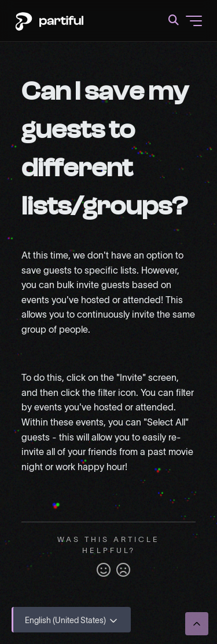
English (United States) (72, 621)
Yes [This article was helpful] (104, 570)
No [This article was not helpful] (123, 570)
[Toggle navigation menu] (194, 21)
